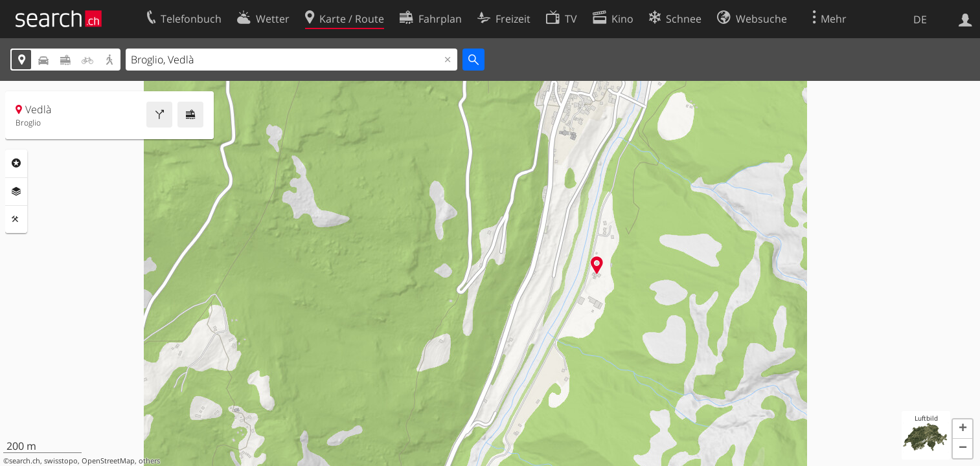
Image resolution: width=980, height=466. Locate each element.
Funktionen (16, 219)
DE (920, 19)
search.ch (25, 461)
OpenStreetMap (108, 461)
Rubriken (16, 163)
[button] (963, 429)
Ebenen (16, 192)
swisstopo (61, 461)
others (149, 461)
